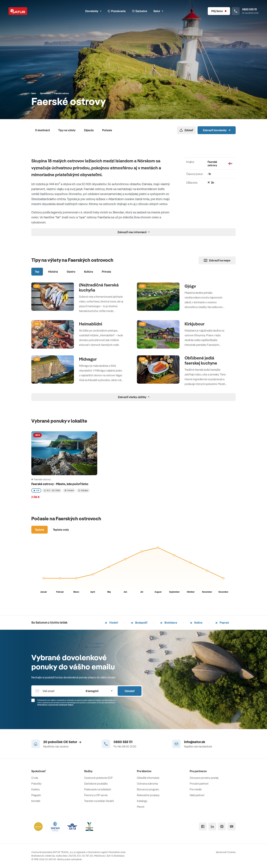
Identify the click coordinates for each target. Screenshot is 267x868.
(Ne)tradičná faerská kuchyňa (99, 287)
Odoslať (130, 691)
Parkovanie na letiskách (98, 789)
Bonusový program (148, 789)
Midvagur (88, 359)
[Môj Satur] (219, 11)
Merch (141, 807)
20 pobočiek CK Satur (62, 742)
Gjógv (190, 286)
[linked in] (212, 826)
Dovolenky (93, 11)
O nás (35, 778)
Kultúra (89, 272)
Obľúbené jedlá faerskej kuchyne (201, 360)
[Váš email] (56, 691)
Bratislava (169, 623)
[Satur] (18, 11)
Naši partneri (197, 795)
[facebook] (203, 826)
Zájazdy (89, 130)
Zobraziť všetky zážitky (134, 397)
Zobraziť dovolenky (217, 130)
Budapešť (139, 623)
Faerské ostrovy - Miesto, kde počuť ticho (60, 484)
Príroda (106, 272)
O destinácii (42, 130)
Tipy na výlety (67, 130)
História (53, 272)
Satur (158, 11)
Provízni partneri (199, 784)
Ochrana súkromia (147, 784)
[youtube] (232, 826)
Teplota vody (61, 530)
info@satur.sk (195, 742)
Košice (196, 623)
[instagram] (222, 826)
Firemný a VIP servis (96, 795)
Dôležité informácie (148, 778)
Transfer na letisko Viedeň (99, 801)
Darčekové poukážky (96, 784)
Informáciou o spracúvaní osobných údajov (55, 705)
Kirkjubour (195, 324)
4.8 (36, 490)
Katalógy (142, 801)
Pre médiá (196, 789)
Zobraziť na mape (217, 260)
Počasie (107, 130)
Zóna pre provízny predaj (204, 778)
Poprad (222, 623)
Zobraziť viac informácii (133, 232)
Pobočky (36, 784)
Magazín (36, 795)
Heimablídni (91, 324)
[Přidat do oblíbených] (93, 436)
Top (37, 272)
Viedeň (111, 623)
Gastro (71, 272)
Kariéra (35, 789)
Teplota (40, 530)
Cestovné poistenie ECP (98, 778)
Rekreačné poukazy (148, 795)
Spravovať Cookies (226, 852)
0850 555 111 (123, 742)
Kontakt (36, 801)
